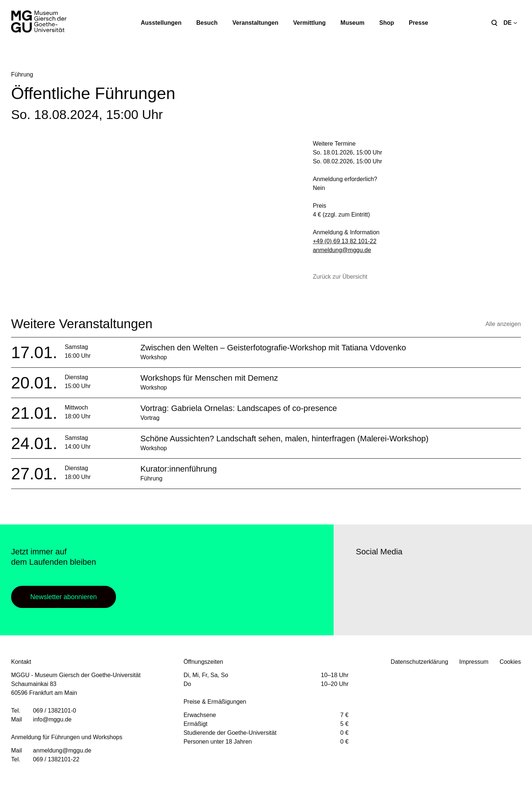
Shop (386, 23)
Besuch (207, 23)
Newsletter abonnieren (64, 597)
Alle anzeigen (503, 324)
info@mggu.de (52, 719)
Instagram (383, 601)
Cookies (510, 662)
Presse (418, 23)
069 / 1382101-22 (56, 759)
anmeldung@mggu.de (342, 250)
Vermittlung (310, 23)
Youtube (404, 601)
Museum (353, 23)
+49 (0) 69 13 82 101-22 (345, 241)
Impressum (474, 662)
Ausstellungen (161, 23)
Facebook (363, 601)
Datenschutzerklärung (419, 662)
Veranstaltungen (255, 23)
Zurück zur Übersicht (340, 277)
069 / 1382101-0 (54, 711)
